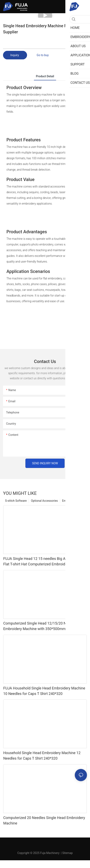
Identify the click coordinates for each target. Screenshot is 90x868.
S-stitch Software (16, 501)
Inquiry (15, 55)
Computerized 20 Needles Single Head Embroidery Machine (44, 820)
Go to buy (43, 55)
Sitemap (67, 853)
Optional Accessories (44, 501)
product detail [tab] (45, 76)
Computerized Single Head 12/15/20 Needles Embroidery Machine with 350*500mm (40, 626)
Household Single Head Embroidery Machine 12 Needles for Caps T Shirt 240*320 (42, 756)
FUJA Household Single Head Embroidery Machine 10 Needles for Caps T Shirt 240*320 (44, 691)
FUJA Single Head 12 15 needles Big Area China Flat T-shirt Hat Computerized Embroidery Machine (44, 561)
